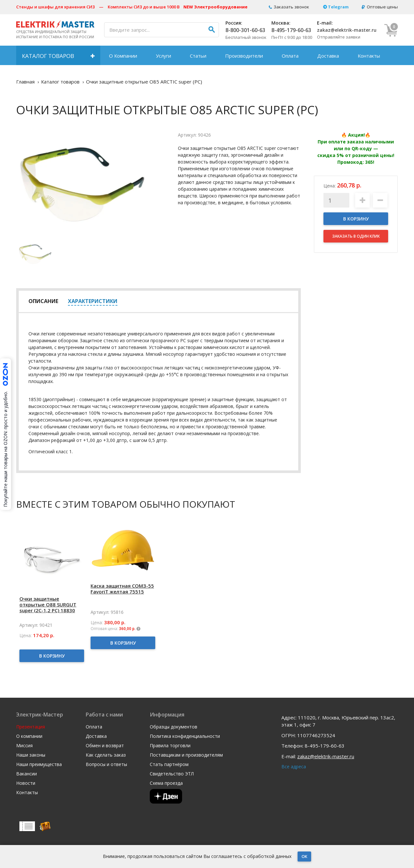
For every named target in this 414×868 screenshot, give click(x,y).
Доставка (328, 56)
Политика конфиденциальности (185, 736)
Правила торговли (170, 746)
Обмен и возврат (105, 746)
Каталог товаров (48, 56)
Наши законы (31, 755)
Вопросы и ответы (106, 764)
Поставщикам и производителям (186, 755)
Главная (25, 82)
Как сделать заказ (106, 755)
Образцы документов (174, 727)
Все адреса (294, 767)
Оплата (290, 56)
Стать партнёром (169, 764)
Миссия (24, 746)
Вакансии (27, 774)
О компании (29, 736)
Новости (26, 783)
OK (304, 856)
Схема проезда (166, 783)
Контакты (369, 56)
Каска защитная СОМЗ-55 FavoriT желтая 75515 (122, 589)
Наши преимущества (39, 764)
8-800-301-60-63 (245, 30)
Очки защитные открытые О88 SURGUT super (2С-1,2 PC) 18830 (48, 604)
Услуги (163, 56)
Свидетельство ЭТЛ (172, 774)
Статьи (198, 56)
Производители (244, 56)
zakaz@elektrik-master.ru (347, 30)
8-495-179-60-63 (291, 30)
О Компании (123, 56)
